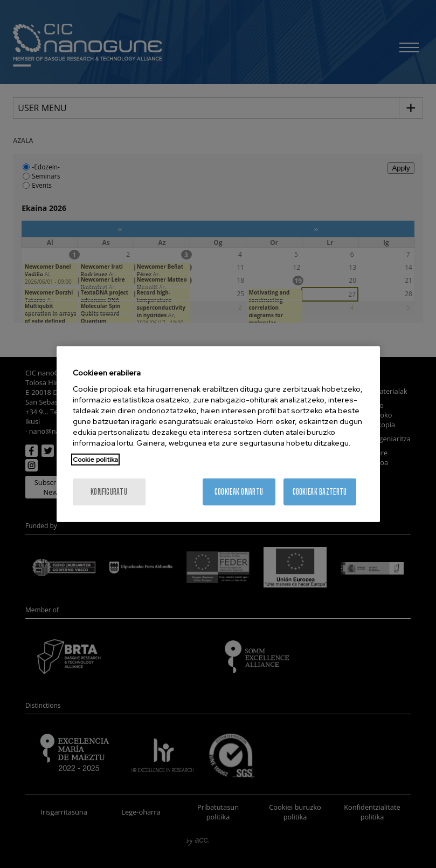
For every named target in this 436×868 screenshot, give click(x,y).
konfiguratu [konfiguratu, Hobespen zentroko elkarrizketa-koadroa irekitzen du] (109, 492)
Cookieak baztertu (320, 492)
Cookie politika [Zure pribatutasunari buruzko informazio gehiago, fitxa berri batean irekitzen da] (95, 460)
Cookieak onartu (239, 492)
